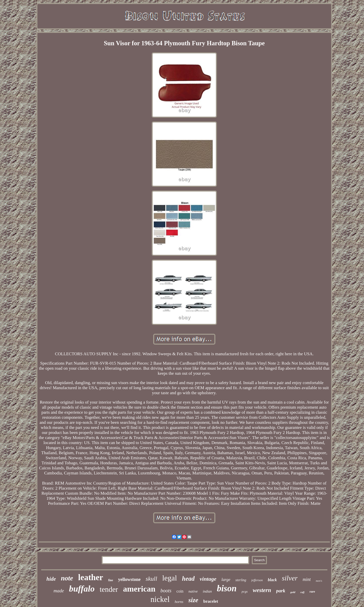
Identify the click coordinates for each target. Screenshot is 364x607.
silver (290, 578)
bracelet (211, 601)
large (226, 580)
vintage (208, 579)
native (193, 591)
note (67, 578)
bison (227, 588)
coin (180, 591)
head (188, 579)
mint (307, 579)
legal (170, 578)
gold (293, 592)
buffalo (82, 589)
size (193, 600)
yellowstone (129, 579)
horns (179, 602)
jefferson (257, 580)
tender (109, 589)
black (272, 580)
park (281, 591)
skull (151, 579)
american (139, 589)
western (262, 590)
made (59, 591)
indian (207, 591)
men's (319, 581)
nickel (160, 599)
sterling (241, 580)
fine (111, 580)
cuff (302, 592)
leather (91, 577)
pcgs (245, 591)
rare (312, 592)
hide (51, 579)
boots (166, 591)
